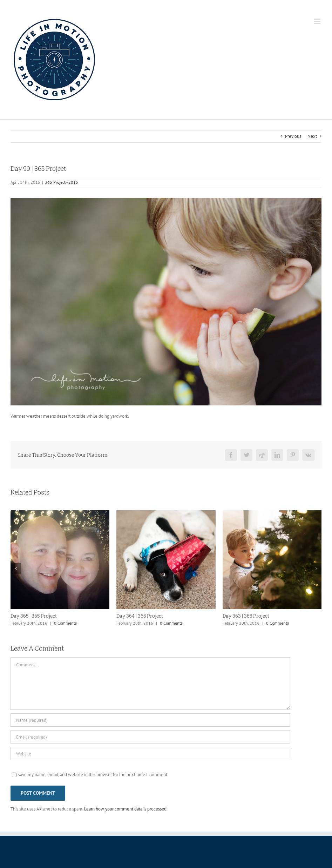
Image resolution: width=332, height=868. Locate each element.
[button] (16, 568)
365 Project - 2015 (62, 182)
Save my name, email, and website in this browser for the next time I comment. (93, 775)
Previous (293, 136)
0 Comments (65, 623)
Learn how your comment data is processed (125, 809)
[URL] (150, 754)
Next (312, 136)
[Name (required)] (150, 720)
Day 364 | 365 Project (140, 616)
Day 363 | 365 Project (246, 616)
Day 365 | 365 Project (34, 616)
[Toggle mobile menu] (318, 21)
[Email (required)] (150, 737)
